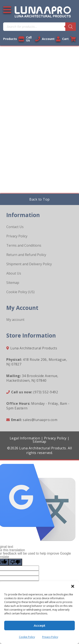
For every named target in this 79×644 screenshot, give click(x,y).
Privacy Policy (50, 637)
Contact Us (15, 227)
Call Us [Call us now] (33, 39)
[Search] (71, 27)
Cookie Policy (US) (20, 292)
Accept (39, 626)
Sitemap (13, 283)
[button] (73, 586)
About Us (14, 273)
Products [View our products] (14, 39)
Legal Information (25, 438)
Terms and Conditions (24, 245)
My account (15, 320)
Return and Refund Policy (26, 255)
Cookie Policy (27, 637)
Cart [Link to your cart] (69, 39)
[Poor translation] (15, 562)
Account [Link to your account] (51, 39)
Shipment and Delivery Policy (29, 264)
